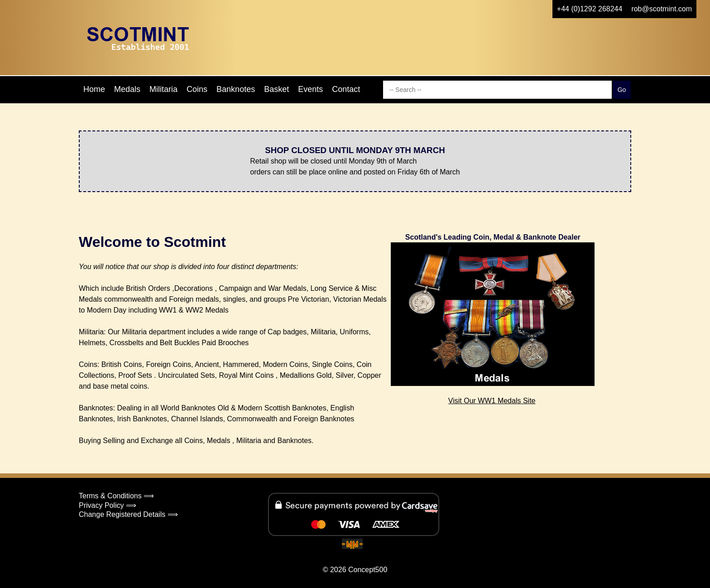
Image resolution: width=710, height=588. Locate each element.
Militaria (163, 89)
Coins (197, 89)
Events (310, 89)
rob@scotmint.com (662, 9)
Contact (346, 89)
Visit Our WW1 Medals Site (492, 401)
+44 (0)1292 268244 (590, 9)
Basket (276, 89)
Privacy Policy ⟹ (108, 505)
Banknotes (236, 89)
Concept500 (368, 570)
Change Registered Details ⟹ (128, 514)
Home (94, 89)
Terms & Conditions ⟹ (116, 496)
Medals (127, 89)
